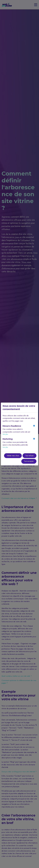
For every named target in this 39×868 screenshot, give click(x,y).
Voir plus (5, 434)
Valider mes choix (13, 456)
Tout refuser (29, 456)
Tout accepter (29, 461)
